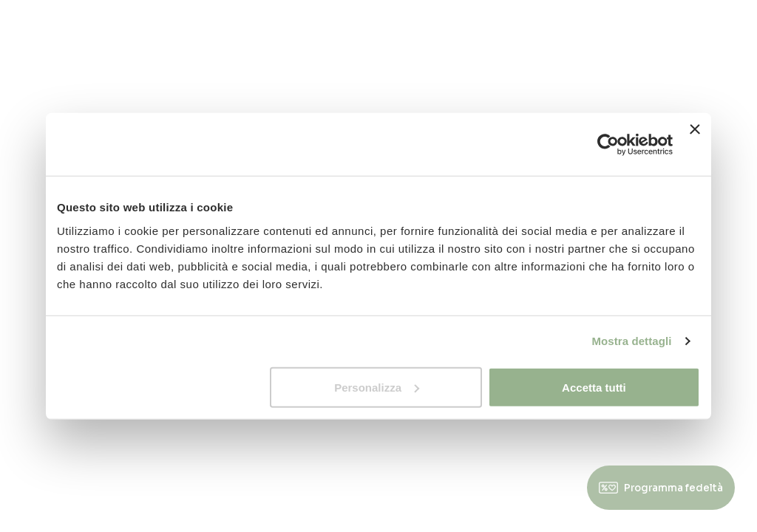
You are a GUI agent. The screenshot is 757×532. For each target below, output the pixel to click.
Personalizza (377, 387)
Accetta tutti (594, 387)
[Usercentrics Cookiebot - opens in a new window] (608, 144)
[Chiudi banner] (695, 144)
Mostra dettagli (631, 341)
